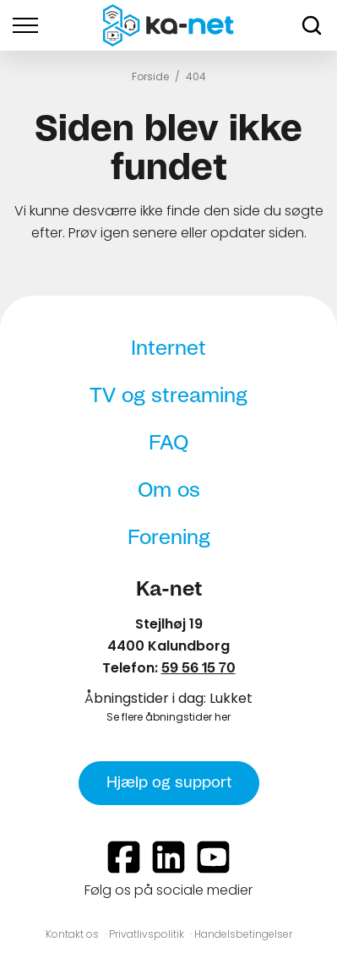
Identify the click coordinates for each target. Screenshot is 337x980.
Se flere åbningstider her (168, 717)
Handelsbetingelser (243, 934)
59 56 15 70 (198, 668)
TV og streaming (168, 396)
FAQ (168, 444)
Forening (169, 538)
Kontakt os (72, 934)
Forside (150, 76)
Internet (168, 349)
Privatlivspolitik (147, 934)
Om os (169, 491)
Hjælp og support (169, 783)
